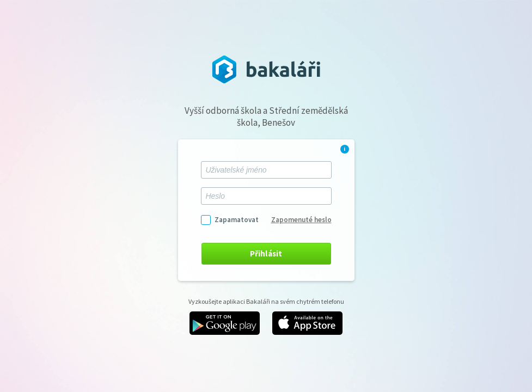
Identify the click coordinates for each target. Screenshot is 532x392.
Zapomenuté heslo (301, 220)
